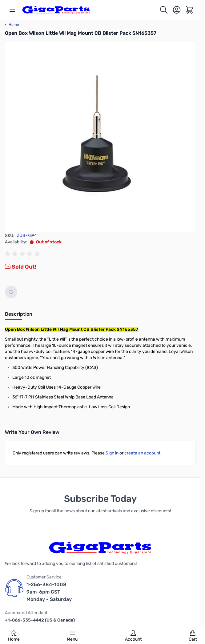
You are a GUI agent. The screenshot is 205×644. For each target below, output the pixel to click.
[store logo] (56, 10)
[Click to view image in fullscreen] (100, 137)
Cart (193, 636)
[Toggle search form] (164, 10)
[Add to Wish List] (11, 292)
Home (14, 636)
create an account (142, 453)
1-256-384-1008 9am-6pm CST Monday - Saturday (49, 592)
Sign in (112, 453)
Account (133, 636)
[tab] (19, 316)
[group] (23, 254)
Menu (72, 636)
